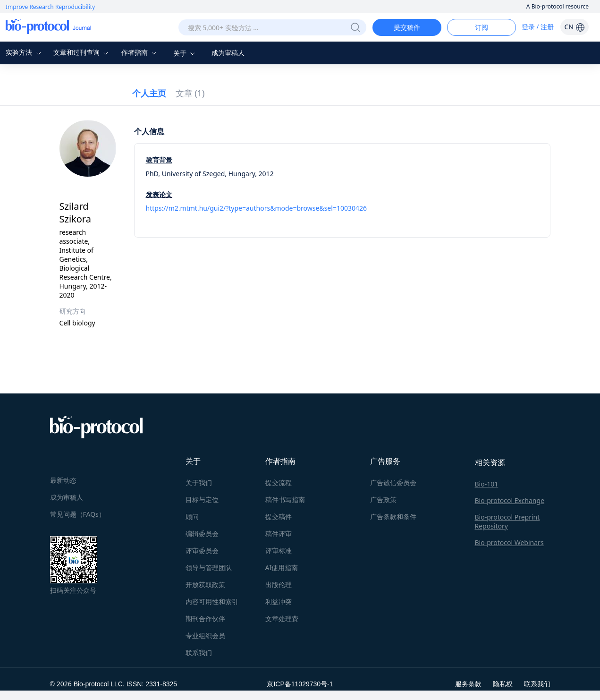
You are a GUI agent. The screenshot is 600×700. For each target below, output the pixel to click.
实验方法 (25, 52)
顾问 (192, 516)
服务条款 (468, 684)
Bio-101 (487, 484)
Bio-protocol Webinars (509, 542)
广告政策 (383, 499)
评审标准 (279, 551)
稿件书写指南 (285, 499)
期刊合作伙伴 (205, 619)
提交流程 (279, 482)
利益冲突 (279, 602)
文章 (190, 93)
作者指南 (140, 52)
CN (574, 27)
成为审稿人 (228, 53)
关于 (186, 53)
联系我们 (199, 653)
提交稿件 (407, 27)
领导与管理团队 (209, 568)
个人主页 (149, 93)
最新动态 (63, 480)
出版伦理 (279, 585)
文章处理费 (282, 619)
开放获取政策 (205, 585)
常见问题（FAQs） (78, 514)
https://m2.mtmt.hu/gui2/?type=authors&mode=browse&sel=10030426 (256, 208)
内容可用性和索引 (212, 602)
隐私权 (503, 684)
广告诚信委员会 (393, 482)
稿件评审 (279, 534)
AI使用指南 (282, 568)
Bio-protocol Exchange (510, 500)
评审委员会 (202, 551)
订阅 (482, 27)
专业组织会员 (205, 636)
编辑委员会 (202, 534)
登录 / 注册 (538, 27)
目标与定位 (202, 499)
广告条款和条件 (393, 516)
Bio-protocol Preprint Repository (507, 521)
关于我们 (199, 482)
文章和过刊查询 (82, 52)
